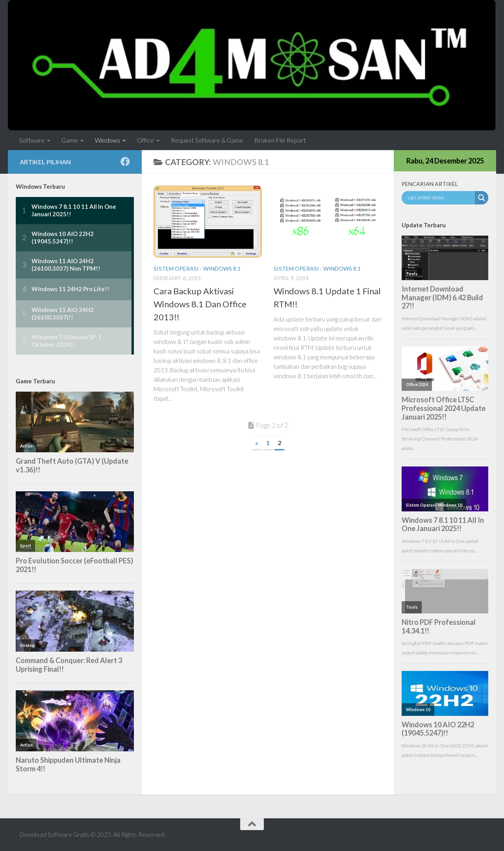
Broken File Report (280, 140)
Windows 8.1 (222, 268)
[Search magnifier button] (482, 198)
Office (145, 140)
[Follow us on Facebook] (125, 162)
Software (32, 140)
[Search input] (440, 198)
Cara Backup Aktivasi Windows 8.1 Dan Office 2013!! (200, 304)
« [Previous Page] (257, 443)
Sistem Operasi (176, 268)
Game (70, 140)
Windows (107, 140)
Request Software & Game (207, 140)
